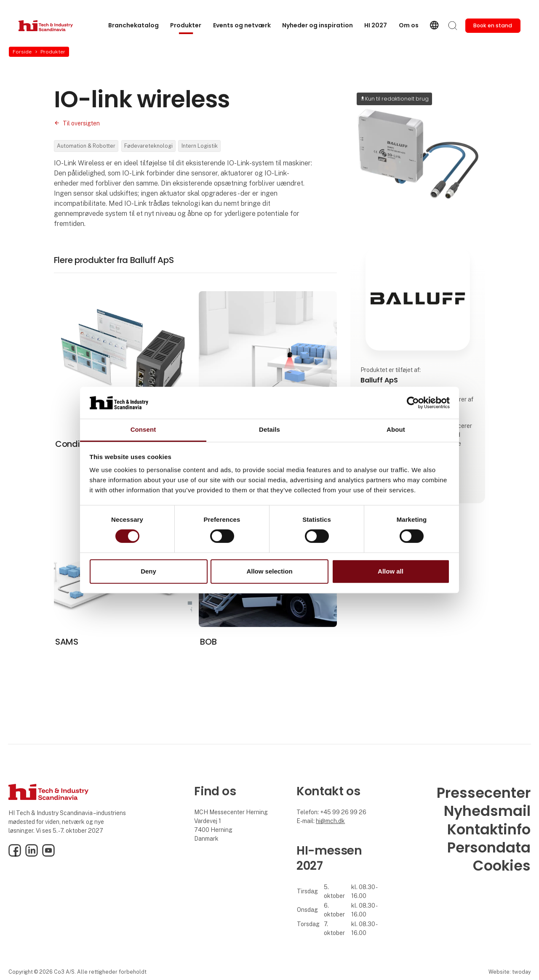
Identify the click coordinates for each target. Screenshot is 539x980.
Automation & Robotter (86, 146)
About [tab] (396, 430)
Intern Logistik (200, 146)
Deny (148, 571)
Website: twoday (510, 972)
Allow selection (269, 571)
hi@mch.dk (330, 821)
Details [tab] (269, 430)
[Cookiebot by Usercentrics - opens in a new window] (413, 403)
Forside (22, 52)
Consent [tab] (143, 430)
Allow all (391, 571)
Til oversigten (81, 123)
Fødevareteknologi (148, 146)
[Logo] (52, 26)
